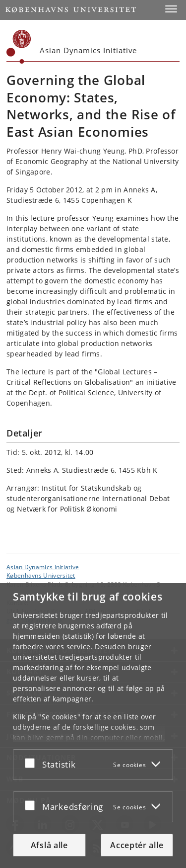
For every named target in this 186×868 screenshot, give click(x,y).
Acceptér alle (137, 845)
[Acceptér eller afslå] (32, 763)
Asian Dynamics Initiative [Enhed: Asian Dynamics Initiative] (43, 567)
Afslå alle (49, 845)
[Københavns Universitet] (19, 47)
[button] (171, 9)
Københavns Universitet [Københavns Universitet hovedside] (41, 575)
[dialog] (93, 726)
